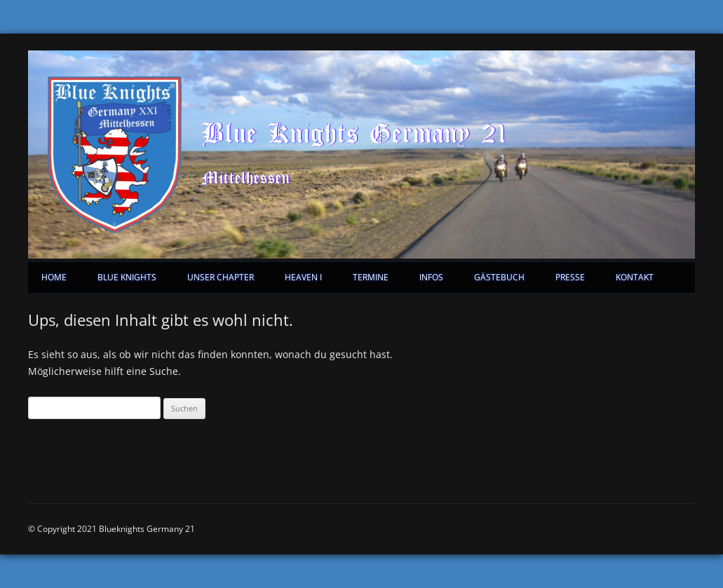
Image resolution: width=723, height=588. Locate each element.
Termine (371, 277)
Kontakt (635, 277)
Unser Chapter (221, 277)
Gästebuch (499, 277)
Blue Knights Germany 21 (355, 132)
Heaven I (303, 277)
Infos (431, 277)
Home (54, 277)
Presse (570, 277)
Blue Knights (127, 277)
